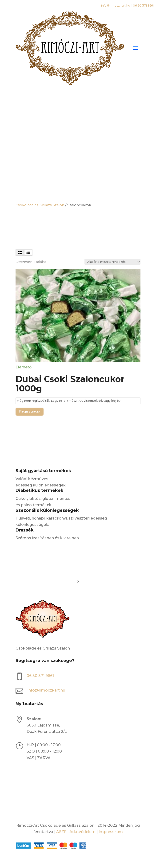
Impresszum (111, 832)
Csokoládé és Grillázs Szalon (40, 205)
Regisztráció (30, 411)
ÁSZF (61, 832)
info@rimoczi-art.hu (116, 6)
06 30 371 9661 (143, 6)
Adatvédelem (82, 832)
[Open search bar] (78, 112)
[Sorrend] (112, 262)
